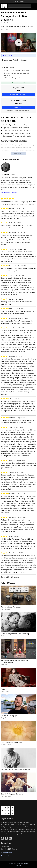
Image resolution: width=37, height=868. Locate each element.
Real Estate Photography (9, 716)
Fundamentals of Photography (11, 607)
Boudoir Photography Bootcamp (12, 794)
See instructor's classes (9, 193)
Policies (18, 866)
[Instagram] (10, 838)
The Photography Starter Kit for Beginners (15, 769)
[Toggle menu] (34, 6)
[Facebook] (6, 838)
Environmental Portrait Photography (15, 60)
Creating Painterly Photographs (12, 742)
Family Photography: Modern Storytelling (15, 634)
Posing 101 (4, 689)
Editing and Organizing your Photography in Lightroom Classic (16, 661)
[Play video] (19, 43)
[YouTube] (2, 838)
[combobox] (20, 6)
